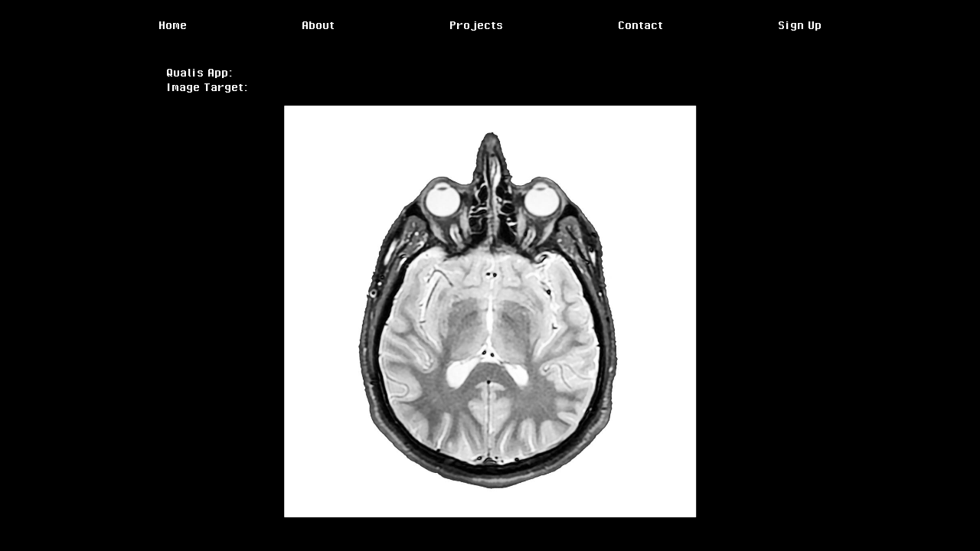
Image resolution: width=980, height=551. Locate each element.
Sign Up (800, 24)
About (318, 24)
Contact (640, 24)
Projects (476, 24)
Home (173, 24)
